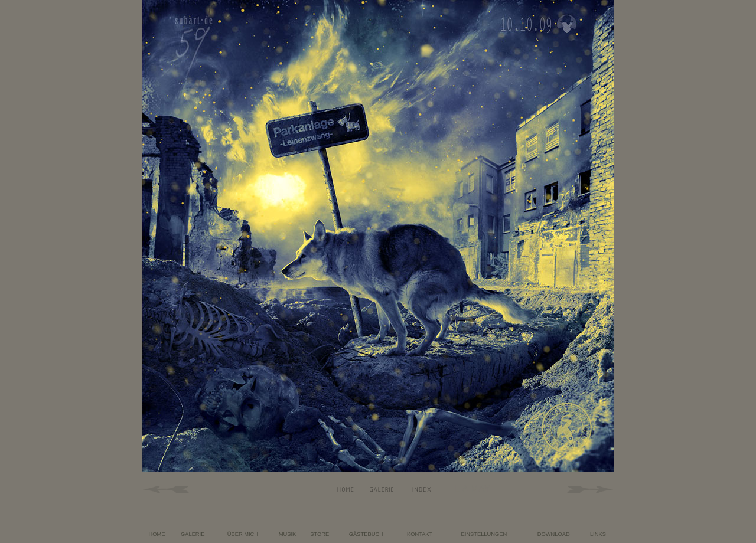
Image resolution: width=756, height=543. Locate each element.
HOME (157, 534)
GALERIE (193, 534)
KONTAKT (420, 534)
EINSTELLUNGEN (484, 534)
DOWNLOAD (554, 534)
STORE (320, 534)
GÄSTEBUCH (366, 534)
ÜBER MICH (243, 534)
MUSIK (288, 534)
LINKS (598, 534)
